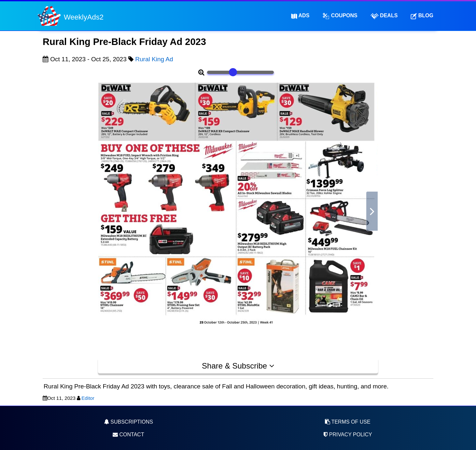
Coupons (340, 16)
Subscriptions (128, 422)
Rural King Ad (154, 59)
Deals (384, 16)
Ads (300, 16)
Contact (128, 435)
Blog (422, 16)
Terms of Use (348, 422)
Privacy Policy (347, 435)
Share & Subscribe (238, 366)
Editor (88, 398)
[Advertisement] (69, 220)
